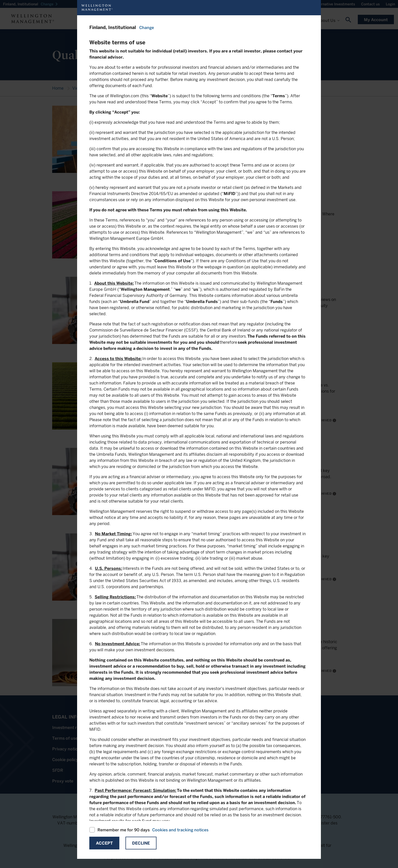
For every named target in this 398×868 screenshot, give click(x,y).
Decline (141, 843)
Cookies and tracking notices (180, 830)
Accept (104, 843)
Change (147, 28)
